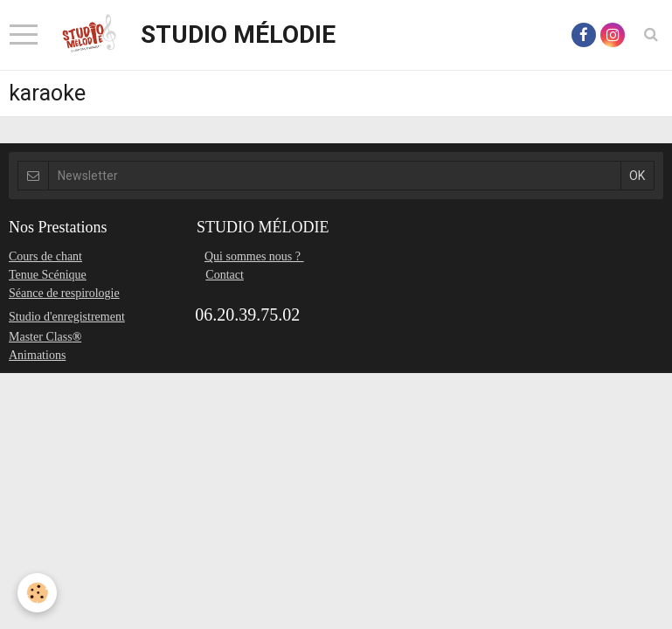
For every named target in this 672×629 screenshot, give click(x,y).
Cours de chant (45, 256)
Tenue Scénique (48, 275)
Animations (37, 355)
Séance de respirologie (64, 293)
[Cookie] (37, 593)
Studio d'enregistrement (67, 317)
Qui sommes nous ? (254, 256)
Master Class (41, 337)
